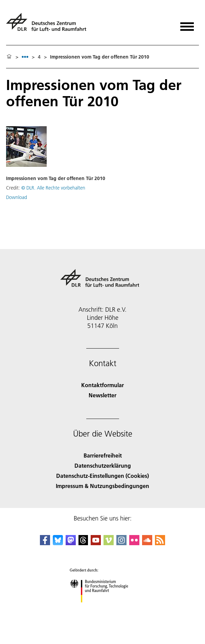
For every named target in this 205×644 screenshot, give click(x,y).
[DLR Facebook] (45, 543)
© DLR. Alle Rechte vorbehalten (53, 188)
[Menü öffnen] (187, 24)
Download (17, 197)
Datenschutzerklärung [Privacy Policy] (103, 465)
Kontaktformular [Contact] (102, 385)
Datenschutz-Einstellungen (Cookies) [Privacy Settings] (102, 476)
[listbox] (25, 57)
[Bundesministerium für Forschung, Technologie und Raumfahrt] (103, 608)
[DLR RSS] (160, 543)
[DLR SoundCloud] (147, 543)
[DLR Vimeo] (109, 543)
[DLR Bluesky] (58, 543)
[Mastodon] (71, 543)
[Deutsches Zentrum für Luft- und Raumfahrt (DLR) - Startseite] (49, 25)
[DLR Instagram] (121, 543)
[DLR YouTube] (96, 543)
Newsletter (102, 395)
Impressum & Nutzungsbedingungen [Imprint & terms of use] (102, 486)
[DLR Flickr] (134, 543)
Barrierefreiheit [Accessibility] (103, 455)
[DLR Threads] (83, 543)
